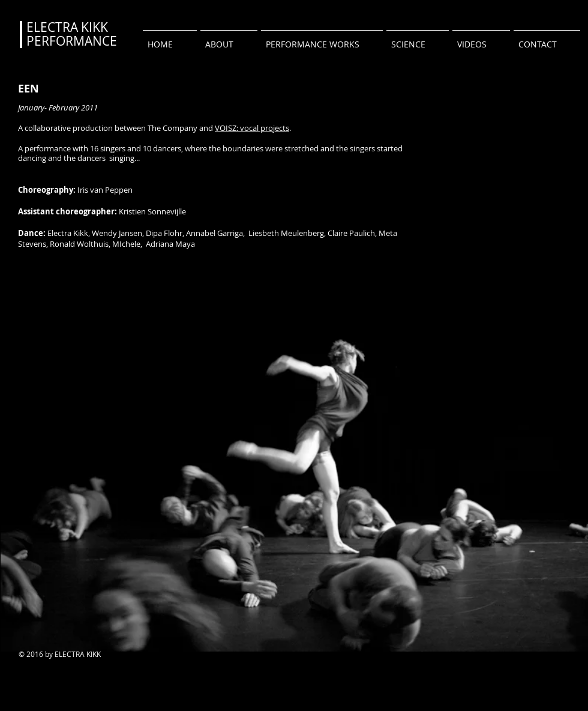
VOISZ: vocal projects (252, 128)
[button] (322, 39)
